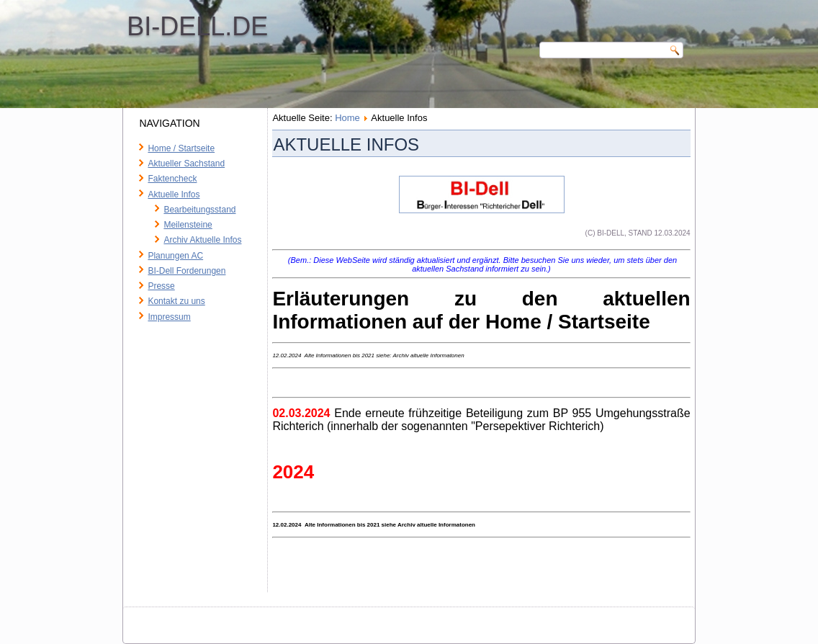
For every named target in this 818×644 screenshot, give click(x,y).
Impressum (169, 317)
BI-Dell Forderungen (186, 271)
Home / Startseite (181, 148)
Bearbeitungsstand (199, 210)
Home (347, 118)
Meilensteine (188, 225)
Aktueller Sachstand (186, 164)
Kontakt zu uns (176, 301)
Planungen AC (175, 256)
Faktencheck (172, 179)
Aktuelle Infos (174, 194)
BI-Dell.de (197, 26)
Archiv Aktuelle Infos (202, 240)
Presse (161, 286)
